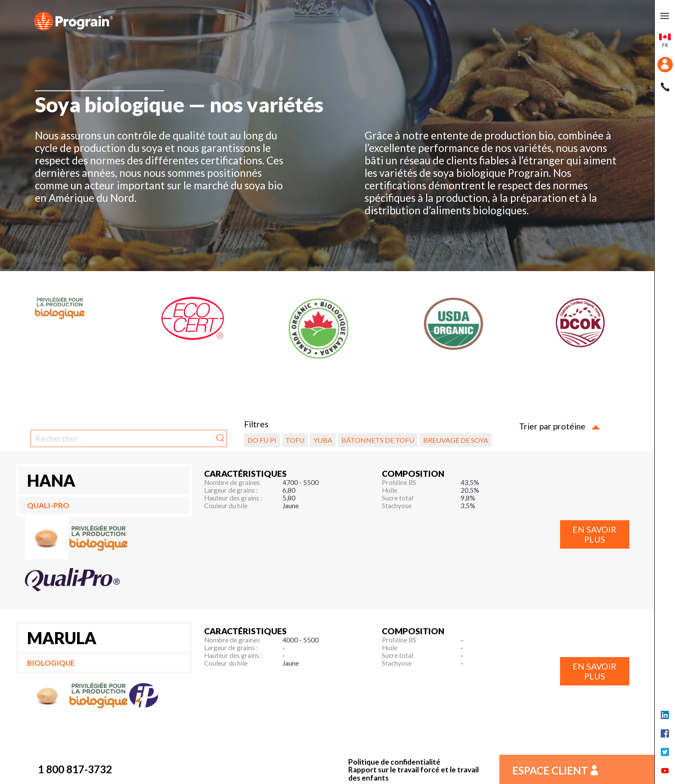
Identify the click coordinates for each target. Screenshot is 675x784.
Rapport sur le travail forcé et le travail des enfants (413, 774)
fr (665, 41)
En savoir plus (594, 534)
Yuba (323, 440)
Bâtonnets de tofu (378, 440)
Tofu (295, 440)
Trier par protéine (560, 426)
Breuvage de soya (456, 440)
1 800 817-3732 (75, 769)
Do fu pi (262, 440)
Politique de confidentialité (394, 762)
